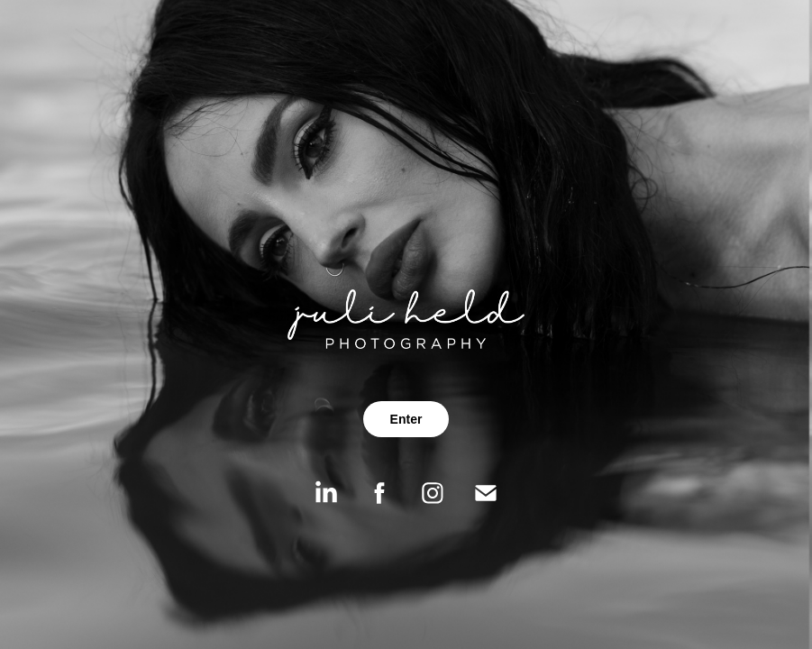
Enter (406, 419)
